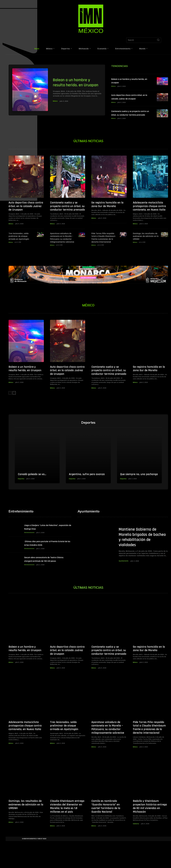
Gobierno (136, 851)
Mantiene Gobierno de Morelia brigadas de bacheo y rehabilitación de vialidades (141, 559)
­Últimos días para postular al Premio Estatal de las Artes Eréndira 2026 (47, 565)
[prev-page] (10, 403)
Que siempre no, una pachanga (135, 492)
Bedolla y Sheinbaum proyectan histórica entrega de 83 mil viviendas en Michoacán (150, 833)
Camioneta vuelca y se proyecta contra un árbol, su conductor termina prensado (131, 119)
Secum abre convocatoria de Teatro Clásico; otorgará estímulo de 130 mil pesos (47, 583)
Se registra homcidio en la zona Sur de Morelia (107, 214)
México (56, 104)
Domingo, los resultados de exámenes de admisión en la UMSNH (145, 245)
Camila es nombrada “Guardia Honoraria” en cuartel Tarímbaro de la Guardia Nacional (106, 833)
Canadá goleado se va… (35, 494)
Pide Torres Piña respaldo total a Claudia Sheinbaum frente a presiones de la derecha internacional (103, 246)
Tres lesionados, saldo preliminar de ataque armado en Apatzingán (21, 245)
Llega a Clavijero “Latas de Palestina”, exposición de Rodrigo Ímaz (47, 549)
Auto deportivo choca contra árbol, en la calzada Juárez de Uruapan (130, 99)
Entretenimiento (30, 554)
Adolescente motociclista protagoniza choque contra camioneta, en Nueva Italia (149, 216)
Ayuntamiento (124, 583)
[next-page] (14, 403)
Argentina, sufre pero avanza (84, 492)
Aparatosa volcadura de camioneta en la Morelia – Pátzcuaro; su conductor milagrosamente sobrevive (61, 246)
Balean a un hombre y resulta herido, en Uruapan (74, 82)
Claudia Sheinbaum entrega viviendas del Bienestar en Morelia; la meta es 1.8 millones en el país (67, 833)
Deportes (21, 499)
